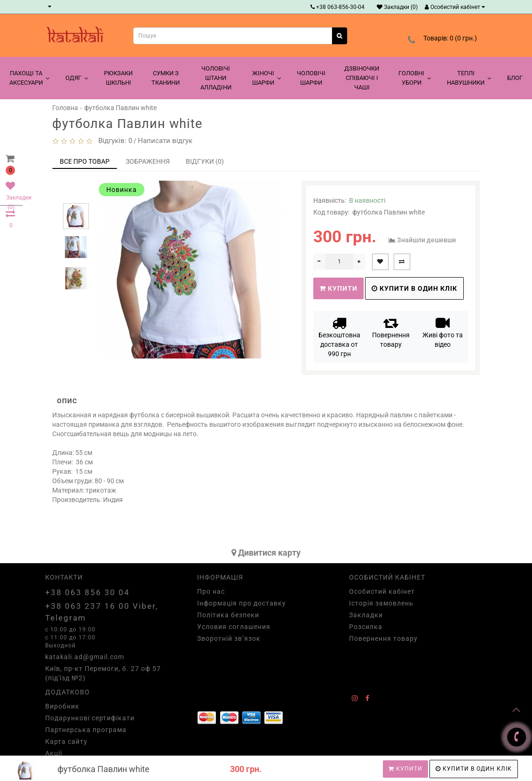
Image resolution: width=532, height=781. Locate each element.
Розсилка (366, 627)
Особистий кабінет (455, 7)
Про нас (211, 591)
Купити (405, 769)
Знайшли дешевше (427, 240)
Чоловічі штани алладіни (216, 78)
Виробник (62, 706)
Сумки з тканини (166, 78)
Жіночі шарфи (266, 78)
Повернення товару (391, 332)
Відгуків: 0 (113, 141)
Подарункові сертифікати (90, 718)
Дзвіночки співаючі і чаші (362, 78)
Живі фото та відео (443, 332)
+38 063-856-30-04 (337, 7)
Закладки (366, 615)
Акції (54, 753)
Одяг (77, 78)
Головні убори (415, 78)
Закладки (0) (397, 7)
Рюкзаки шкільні (118, 78)
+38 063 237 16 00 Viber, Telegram (102, 612)
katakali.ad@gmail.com (85, 657)
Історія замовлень (381, 603)
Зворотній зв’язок (229, 638)
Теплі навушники (469, 78)
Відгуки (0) (205, 161)
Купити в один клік (474, 769)
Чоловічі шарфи (311, 78)
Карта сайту (66, 741)
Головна (65, 108)
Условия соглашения (234, 627)
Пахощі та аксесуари (29, 78)
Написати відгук (165, 141)
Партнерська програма (86, 730)
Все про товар (85, 161)
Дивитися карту (266, 553)
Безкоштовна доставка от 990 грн (339, 337)
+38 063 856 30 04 (87, 592)
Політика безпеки (228, 615)
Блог (515, 78)
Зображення (148, 161)
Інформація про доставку (242, 603)
